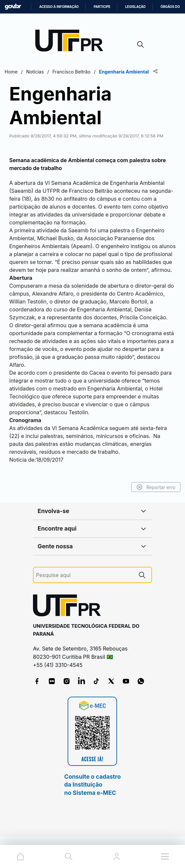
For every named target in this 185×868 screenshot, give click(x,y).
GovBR (13, 7)
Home (11, 72)
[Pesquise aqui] (84, 575)
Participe (102, 7)
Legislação (136, 7)
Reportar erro (156, 487)
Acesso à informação (59, 7)
